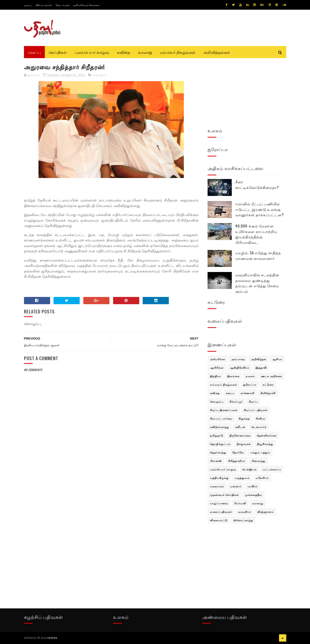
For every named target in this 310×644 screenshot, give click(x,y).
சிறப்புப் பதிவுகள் (256, 410)
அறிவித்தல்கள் (217, 52)
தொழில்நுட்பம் (220, 444)
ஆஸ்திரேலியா (240, 367)
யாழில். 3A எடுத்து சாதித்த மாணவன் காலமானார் (258, 255)
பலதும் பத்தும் (260, 452)
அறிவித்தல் (259, 359)
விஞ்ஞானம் (265, 512)
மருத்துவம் (242, 478)
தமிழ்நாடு (217, 435)
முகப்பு (28, 5)
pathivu (52, 638)
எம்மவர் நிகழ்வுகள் (178, 52)
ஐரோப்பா (250, 384)
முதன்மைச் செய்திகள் (224, 495)
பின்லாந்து (258, 461)
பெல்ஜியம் (249, 469)
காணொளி (247, 393)
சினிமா (261, 418)
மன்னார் (236, 486)
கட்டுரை (268, 384)
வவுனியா (245, 512)
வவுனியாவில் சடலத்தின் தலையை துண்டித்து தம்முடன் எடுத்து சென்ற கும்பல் (257, 283)
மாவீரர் (253, 486)
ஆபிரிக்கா (217, 367)
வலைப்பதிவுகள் (221, 512)
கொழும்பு (100, 75)
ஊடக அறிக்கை (271, 376)
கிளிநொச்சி (268, 393)
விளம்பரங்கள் (44, 5)
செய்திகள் (58, 52)
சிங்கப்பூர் (236, 401)
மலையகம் (217, 486)
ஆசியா (277, 359)
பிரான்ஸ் (216, 461)
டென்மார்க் (259, 427)
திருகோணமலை (240, 435)
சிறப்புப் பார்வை (221, 418)
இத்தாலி (261, 367)
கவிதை (124, 52)
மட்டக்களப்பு (272, 469)
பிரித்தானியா (237, 461)
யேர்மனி (240, 503)
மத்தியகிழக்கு (219, 478)
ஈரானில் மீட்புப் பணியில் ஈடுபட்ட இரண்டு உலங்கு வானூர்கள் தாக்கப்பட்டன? (260, 209)
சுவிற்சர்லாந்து (220, 427)
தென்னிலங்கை (267, 435)
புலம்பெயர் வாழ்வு (92, 52)
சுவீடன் (240, 427)
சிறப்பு (253, 401)
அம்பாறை (238, 359)
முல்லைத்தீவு (253, 495)
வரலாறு (145, 52)
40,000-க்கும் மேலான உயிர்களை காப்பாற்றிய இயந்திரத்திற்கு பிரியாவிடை (256, 234)
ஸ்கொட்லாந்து (243, 520)
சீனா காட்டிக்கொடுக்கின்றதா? (257, 184)
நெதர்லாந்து (218, 452)
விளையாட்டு (219, 520)
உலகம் (250, 376)
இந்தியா (216, 376)
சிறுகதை (244, 418)
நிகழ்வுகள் (244, 444)
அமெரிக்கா (218, 359)
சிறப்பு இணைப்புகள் (224, 410)
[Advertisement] (111, 490)
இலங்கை (233, 376)
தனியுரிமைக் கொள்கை (86, 5)
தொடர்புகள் (63, 5)
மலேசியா (262, 478)
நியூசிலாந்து (265, 444)
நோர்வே (238, 452)
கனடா (230, 393)
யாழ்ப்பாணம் (219, 503)
